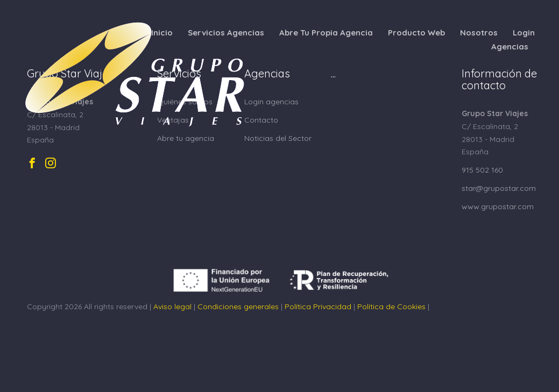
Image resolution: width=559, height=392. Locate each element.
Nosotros (479, 33)
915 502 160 (482, 170)
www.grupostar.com (498, 206)
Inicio (162, 33)
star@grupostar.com (499, 188)
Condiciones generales (238, 307)
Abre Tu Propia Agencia (326, 33)
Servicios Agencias (226, 33)
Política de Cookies (391, 307)
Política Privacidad (318, 307)
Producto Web (416, 33)
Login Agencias (513, 40)
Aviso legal (172, 307)
